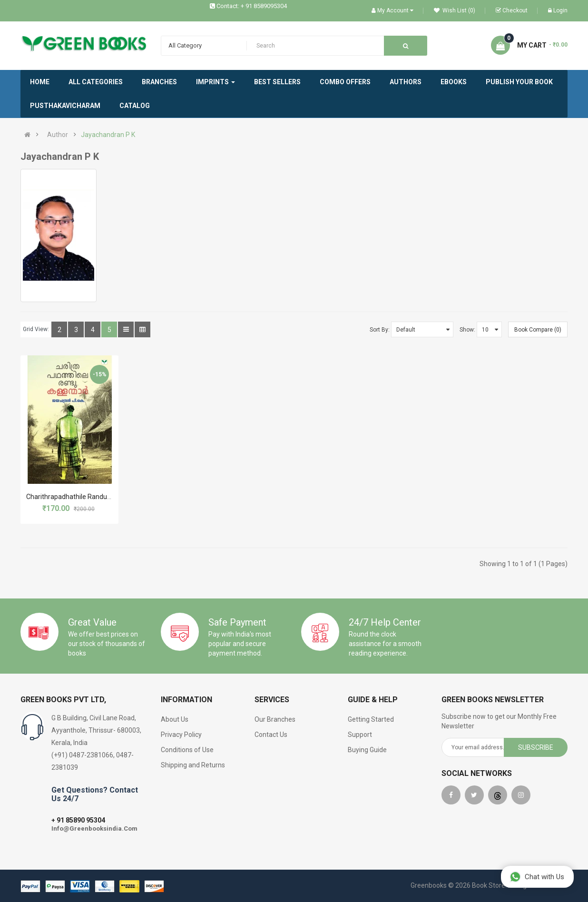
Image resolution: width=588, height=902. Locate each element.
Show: (467, 330)
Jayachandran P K (108, 135)
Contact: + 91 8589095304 (252, 6)
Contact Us (271, 735)
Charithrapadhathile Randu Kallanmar (83, 497)
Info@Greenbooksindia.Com (94, 828)
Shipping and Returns (193, 765)
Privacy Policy (181, 735)
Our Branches (275, 719)
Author (58, 135)
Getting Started (371, 719)
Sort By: (380, 330)
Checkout (512, 10)
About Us (175, 719)
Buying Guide (367, 750)
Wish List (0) (455, 10)
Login (558, 10)
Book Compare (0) (538, 330)
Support (360, 735)
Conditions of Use (187, 750)
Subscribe (536, 747)
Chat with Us (537, 877)
